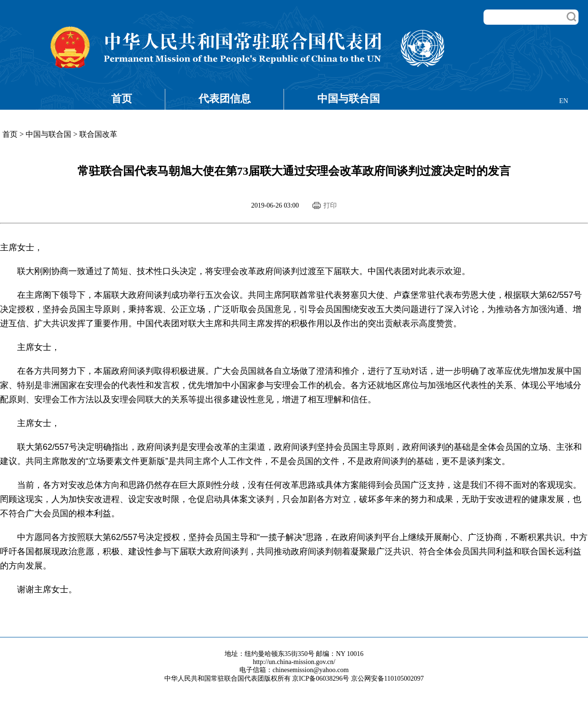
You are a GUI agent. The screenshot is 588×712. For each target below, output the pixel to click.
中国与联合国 (349, 99)
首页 (122, 99)
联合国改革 (98, 134)
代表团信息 (225, 99)
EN (564, 101)
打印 (330, 205)
